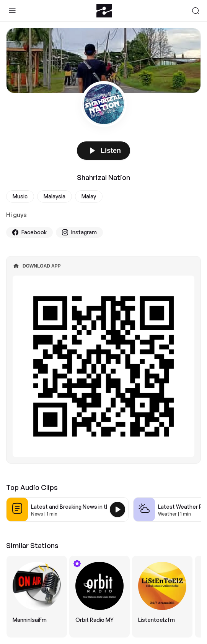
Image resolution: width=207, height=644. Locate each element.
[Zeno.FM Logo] (104, 11)
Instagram (79, 232)
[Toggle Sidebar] (12, 11)
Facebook (29, 232)
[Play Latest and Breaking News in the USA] (117, 509)
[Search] (196, 11)
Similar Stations (32, 545)
